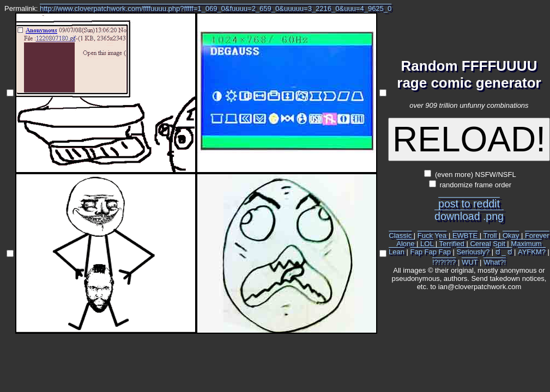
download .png (469, 216)
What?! (495, 262)
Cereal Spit (487, 244)
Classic (400, 235)
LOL (427, 244)
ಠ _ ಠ (504, 252)
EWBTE (465, 235)
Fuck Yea (432, 235)
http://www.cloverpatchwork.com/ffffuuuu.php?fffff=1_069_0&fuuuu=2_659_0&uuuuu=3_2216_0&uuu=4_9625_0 (216, 8)
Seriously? (473, 252)
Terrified (452, 244)
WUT (470, 262)
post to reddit (469, 204)
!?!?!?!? (444, 262)
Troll (490, 235)
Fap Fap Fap (431, 252)
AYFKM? (532, 252)
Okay (511, 235)
